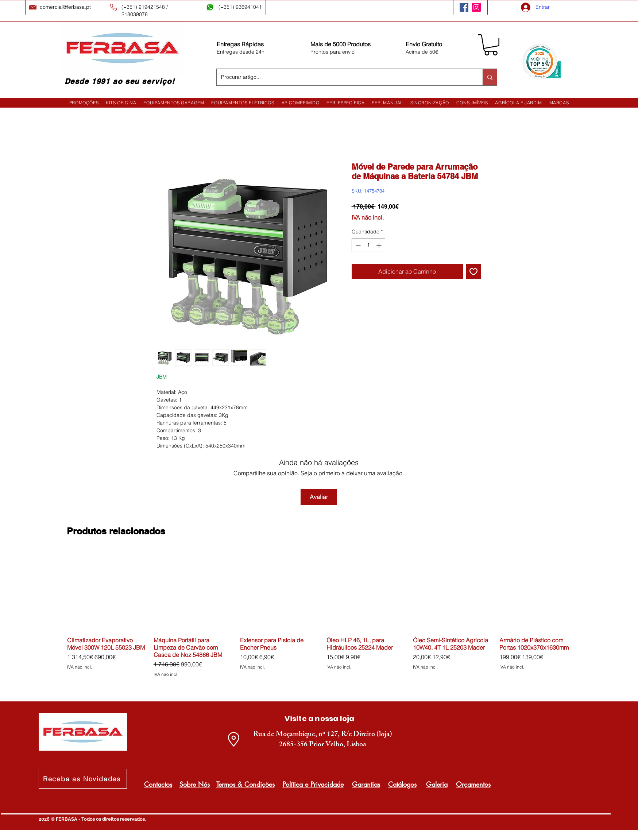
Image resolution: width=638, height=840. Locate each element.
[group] (323, 618)
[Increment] (380, 245)
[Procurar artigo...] (344, 77)
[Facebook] (464, 7)
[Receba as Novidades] (83, 779)
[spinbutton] (368, 245)
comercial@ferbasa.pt (65, 7)
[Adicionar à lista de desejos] (473, 271)
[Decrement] (357, 245)
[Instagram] (476, 7)
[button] (491, 45)
